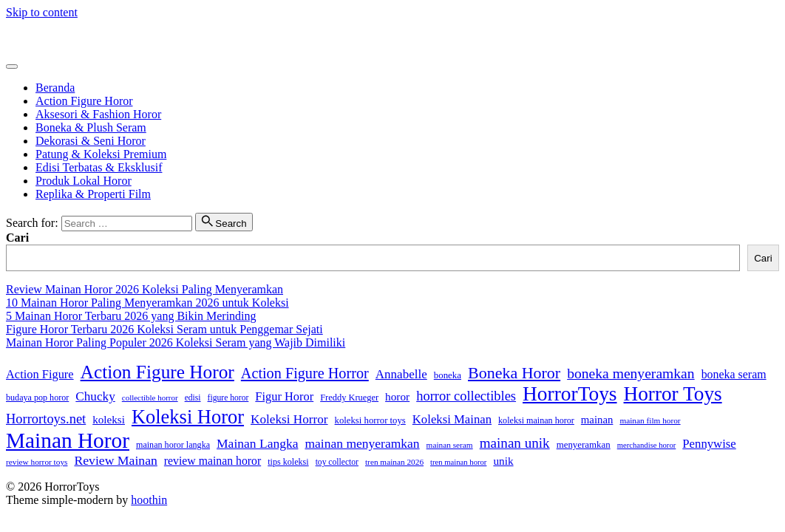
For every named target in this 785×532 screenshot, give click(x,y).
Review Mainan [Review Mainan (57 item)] (115, 460)
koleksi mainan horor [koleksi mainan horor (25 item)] (536, 420)
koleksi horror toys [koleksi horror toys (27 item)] (370, 420)
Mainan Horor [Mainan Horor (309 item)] (68, 440)
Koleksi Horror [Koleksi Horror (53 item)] (289, 419)
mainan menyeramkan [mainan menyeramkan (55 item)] (362, 443)
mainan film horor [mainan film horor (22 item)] (650, 420)
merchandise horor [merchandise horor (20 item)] (647, 445)
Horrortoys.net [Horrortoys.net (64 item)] (46, 419)
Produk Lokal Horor (84, 181)
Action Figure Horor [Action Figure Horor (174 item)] (157, 372)
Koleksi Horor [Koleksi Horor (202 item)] (188, 417)
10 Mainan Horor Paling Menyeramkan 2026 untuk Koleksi (147, 303)
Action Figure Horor (84, 101)
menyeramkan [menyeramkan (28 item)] (584, 445)
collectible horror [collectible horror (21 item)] (150, 398)
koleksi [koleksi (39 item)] (109, 420)
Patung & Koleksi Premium (101, 154)
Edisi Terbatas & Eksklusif (99, 167)
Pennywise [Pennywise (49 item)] (709, 444)
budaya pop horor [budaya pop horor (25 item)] (37, 398)
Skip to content (42, 12)
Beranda (55, 88)
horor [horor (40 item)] (397, 396)
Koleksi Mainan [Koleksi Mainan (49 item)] (452, 419)
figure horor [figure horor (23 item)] (228, 398)
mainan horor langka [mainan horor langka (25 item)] (173, 445)
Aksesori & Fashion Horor (98, 114)
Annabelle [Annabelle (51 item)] (401, 374)
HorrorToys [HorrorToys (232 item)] (570, 394)
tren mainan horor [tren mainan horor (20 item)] (458, 462)
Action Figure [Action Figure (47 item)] (40, 374)
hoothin (149, 500)
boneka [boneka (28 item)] (448, 375)
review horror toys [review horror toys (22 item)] (37, 462)
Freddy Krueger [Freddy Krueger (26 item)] (349, 398)
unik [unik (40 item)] (503, 461)
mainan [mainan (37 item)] (597, 420)
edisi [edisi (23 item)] (193, 398)
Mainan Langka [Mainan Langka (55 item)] (257, 443)
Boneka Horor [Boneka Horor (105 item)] (514, 373)
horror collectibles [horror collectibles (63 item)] (466, 396)
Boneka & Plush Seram (91, 127)
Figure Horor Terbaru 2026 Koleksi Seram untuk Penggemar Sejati (164, 329)
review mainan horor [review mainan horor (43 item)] (213, 461)
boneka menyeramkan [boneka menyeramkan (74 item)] (631, 374)
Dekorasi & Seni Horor (91, 141)
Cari (17, 238)
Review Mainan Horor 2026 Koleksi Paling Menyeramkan (145, 289)
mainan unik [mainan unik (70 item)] (515, 443)
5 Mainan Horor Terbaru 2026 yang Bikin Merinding (131, 316)
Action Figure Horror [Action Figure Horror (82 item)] (305, 373)
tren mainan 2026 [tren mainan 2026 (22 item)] (394, 462)
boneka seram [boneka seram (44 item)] (734, 374)
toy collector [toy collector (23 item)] (337, 462)
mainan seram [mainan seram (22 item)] (450, 445)
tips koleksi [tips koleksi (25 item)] (288, 462)
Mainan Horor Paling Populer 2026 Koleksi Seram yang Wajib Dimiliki (176, 342)
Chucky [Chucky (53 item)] (95, 396)
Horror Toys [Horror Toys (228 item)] (673, 394)
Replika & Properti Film (93, 194)
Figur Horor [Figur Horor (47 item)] (284, 396)
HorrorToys (33, 37)
